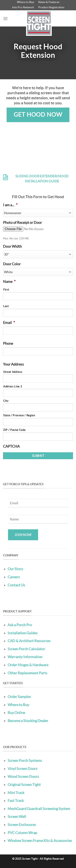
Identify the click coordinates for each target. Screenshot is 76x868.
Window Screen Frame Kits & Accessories (40, 841)
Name (9, 282)
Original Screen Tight (24, 785)
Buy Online (16, 713)
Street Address (13, 372)
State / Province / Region (19, 415)
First (6, 290)
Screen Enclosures (22, 825)
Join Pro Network (23, 7)
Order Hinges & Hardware (28, 665)
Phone (8, 344)
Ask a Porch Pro (20, 625)
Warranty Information (25, 657)
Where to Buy (25, 2)
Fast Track (16, 801)
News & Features (49, 2)
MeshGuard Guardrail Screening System (39, 809)
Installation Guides (23, 633)
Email (9, 323)
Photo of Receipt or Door (22, 223)
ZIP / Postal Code (14, 430)
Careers (14, 577)
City (6, 401)
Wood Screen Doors (23, 777)
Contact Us (16, 585)
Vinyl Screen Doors (23, 769)
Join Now (23, 535)
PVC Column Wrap (22, 833)
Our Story (15, 569)
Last (6, 306)
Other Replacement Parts (27, 673)
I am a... (10, 205)
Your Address (13, 364)
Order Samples (19, 697)
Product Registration (51, 7)
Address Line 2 (13, 386)
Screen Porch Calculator (26, 649)
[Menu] (5, 19)
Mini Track (16, 793)
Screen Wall (17, 817)
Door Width (12, 246)
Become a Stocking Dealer (28, 721)
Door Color (12, 264)
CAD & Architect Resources (29, 641)
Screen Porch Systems (25, 761)
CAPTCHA (11, 446)
